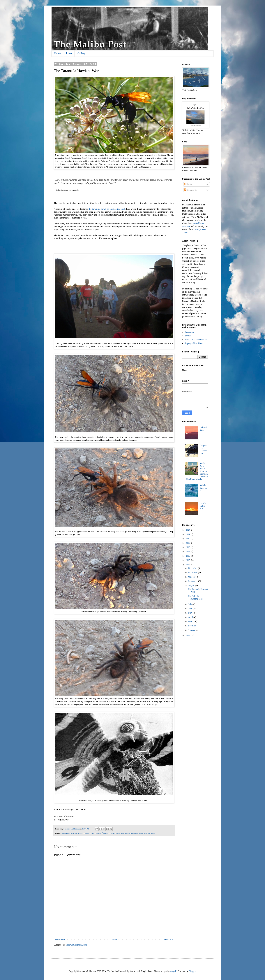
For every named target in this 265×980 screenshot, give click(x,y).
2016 (188, 556)
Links (69, 53)
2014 (188, 565)
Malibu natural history (86, 833)
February (192, 626)
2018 (188, 547)
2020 (188, 539)
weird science (150, 833)
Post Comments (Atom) (76, 945)
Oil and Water (203, 429)
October (192, 577)
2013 (188, 635)
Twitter (188, 336)
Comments (190, 190)
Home (57, 53)
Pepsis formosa (103, 833)
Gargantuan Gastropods (204, 449)
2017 (188, 551)
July (190, 604)
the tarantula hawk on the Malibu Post (107, 209)
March (191, 621)
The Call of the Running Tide (195, 598)
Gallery (81, 53)
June (191, 609)
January (192, 630)
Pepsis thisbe (115, 833)
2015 (188, 560)
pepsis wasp (126, 833)
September (193, 581)
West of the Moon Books (196, 340)
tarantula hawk (137, 833)
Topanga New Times (194, 343)
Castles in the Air (203, 506)
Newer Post (60, 939)
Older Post (169, 939)
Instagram (189, 332)
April (191, 617)
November (193, 572)
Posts (188, 184)
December (193, 568)
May (191, 613)
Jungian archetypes (69, 833)
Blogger (192, 971)
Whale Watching (204, 488)
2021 (188, 534)
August (192, 585)
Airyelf (173, 971)
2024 (188, 530)
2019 (188, 543)
